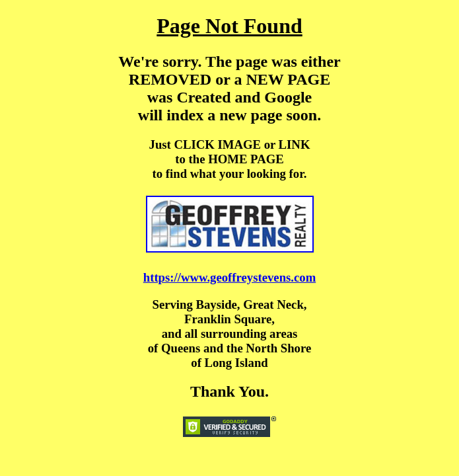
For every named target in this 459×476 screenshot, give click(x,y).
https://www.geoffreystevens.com (229, 277)
